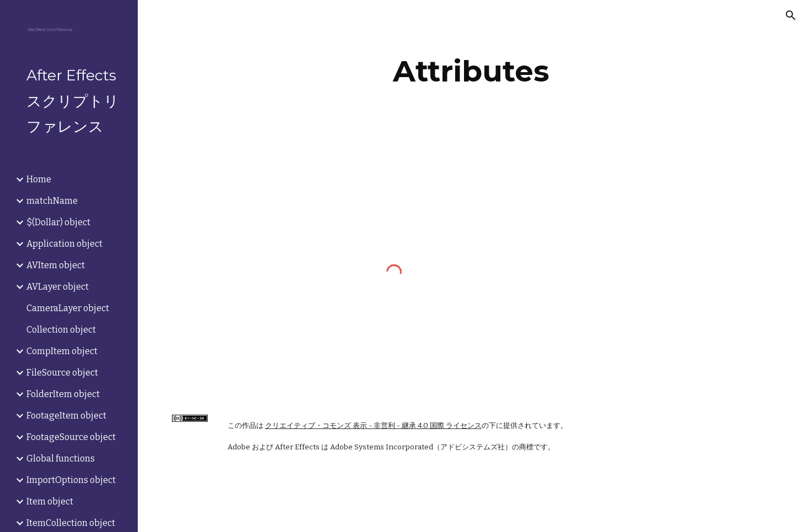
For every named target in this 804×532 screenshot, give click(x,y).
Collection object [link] (61, 330)
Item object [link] (50, 501)
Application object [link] (64, 244)
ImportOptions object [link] (71, 480)
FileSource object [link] (62, 373)
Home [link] (39, 179)
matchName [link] (52, 201)
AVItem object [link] (56, 265)
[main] (471, 71)
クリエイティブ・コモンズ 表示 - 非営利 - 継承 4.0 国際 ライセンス (373, 426)
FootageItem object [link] (66, 416)
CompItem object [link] (62, 351)
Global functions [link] (61, 458)
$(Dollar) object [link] (58, 222)
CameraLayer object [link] (68, 308)
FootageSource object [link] (71, 437)
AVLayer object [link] (58, 287)
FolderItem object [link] (63, 394)
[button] (791, 15)
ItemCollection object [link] (71, 523)
